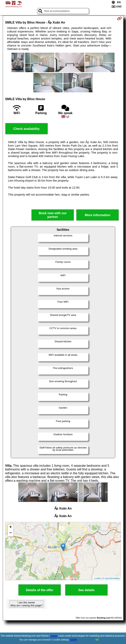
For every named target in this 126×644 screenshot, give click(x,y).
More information (98, 215)
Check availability (27, 129)
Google (54, 636)
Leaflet (97, 578)
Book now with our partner (53, 215)
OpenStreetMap (112, 578)
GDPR (74, 640)
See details (86, 590)
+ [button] (11, 527)
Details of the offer (40, 590)
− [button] (11, 533)
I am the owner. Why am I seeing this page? (27, 604)
